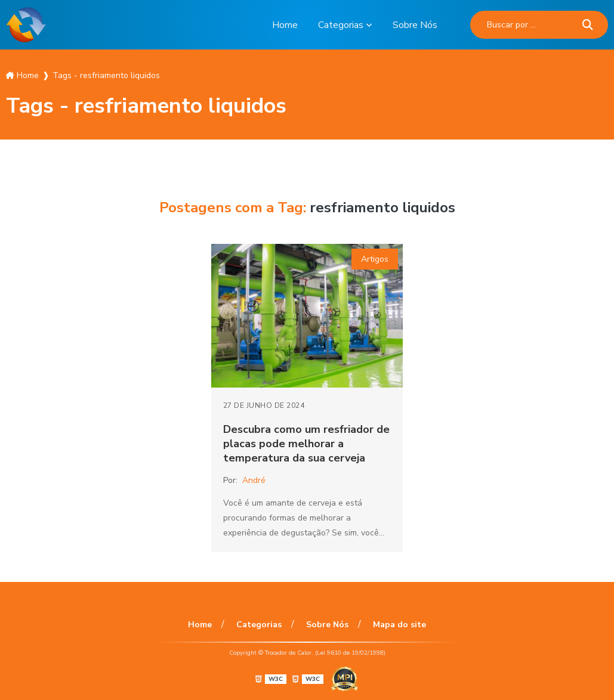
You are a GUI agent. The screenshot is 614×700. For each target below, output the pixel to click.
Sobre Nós (415, 25)
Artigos (375, 259)
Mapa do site (399, 625)
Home (285, 25)
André (254, 480)
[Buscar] (588, 25)
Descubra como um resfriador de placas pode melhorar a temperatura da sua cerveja (306, 444)
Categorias (341, 25)
